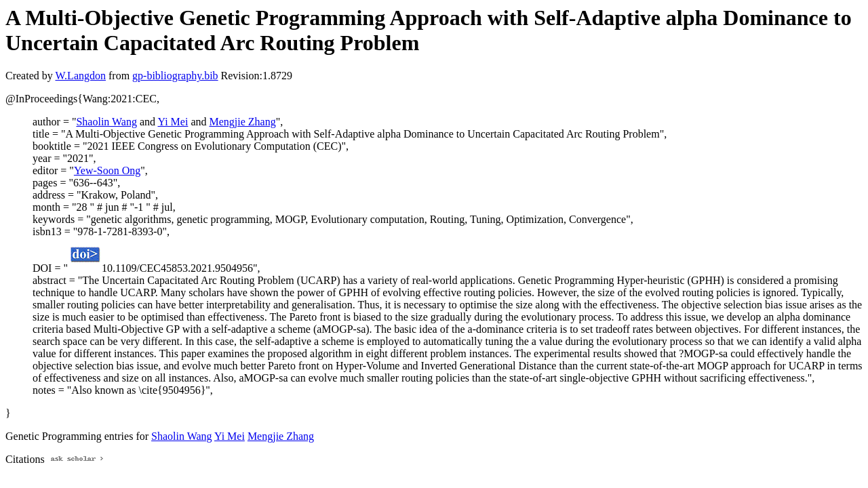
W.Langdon (80, 76)
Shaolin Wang (106, 122)
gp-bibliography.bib (175, 76)
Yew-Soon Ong (107, 170)
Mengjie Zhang (242, 122)
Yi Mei (173, 122)
